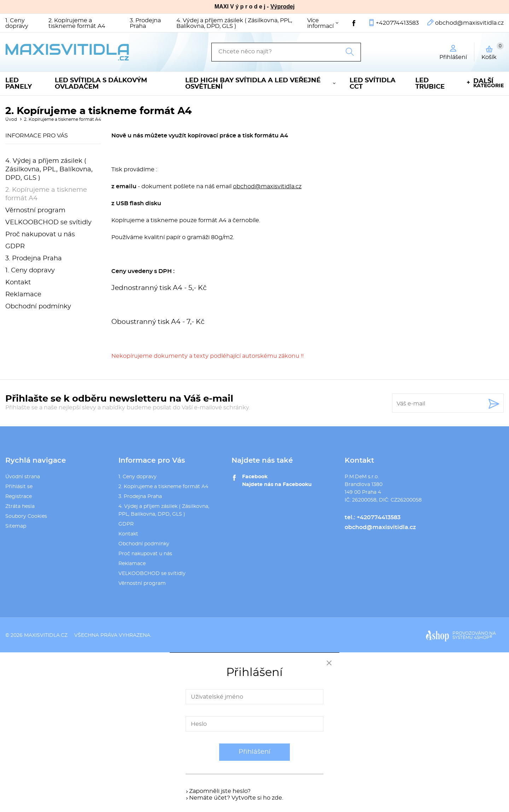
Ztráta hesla (20, 506)
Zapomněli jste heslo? (220, 791)
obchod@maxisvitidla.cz (469, 23)
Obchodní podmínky (38, 307)
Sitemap (16, 526)
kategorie (488, 83)
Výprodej (282, 7)
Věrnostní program (35, 211)
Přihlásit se (19, 487)
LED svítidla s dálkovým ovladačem (101, 84)
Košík (493, 51)
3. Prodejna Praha (145, 23)
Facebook (255, 477)
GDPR (15, 247)
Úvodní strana (23, 477)
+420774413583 (397, 23)
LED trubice (430, 84)
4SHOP (483, 638)
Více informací (320, 23)
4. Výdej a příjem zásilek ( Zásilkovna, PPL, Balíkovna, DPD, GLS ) (234, 23)
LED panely (19, 84)
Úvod (11, 119)
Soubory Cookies (26, 516)
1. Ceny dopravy (17, 23)
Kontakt (18, 283)
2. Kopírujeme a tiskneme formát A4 (77, 23)
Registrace (19, 497)
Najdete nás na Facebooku (277, 485)
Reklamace (23, 295)
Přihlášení (255, 752)
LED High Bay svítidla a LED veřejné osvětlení (253, 84)
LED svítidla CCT (373, 84)
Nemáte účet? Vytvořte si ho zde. (236, 798)
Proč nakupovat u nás (40, 235)
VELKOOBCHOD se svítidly (48, 223)
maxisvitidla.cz (46, 635)
